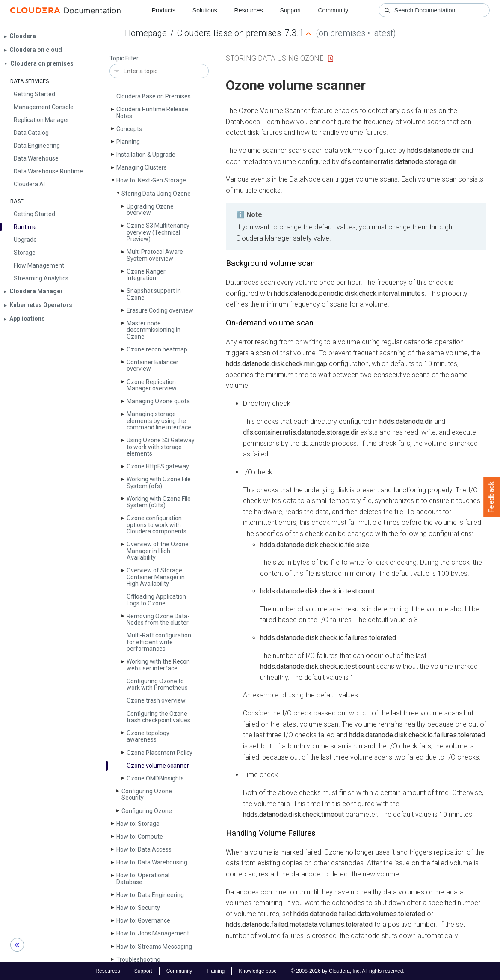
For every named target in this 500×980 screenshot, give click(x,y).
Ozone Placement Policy (160, 753)
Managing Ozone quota (158, 401)
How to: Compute (140, 837)
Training (215, 971)
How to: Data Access (144, 849)
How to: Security (138, 908)
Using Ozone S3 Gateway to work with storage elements (161, 447)
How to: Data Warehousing (152, 862)
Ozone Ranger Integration (146, 275)
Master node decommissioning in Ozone (154, 330)
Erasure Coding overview (160, 310)
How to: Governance (143, 920)
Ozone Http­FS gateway (158, 466)
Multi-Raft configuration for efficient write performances (159, 642)
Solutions (205, 10)
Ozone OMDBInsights (155, 778)
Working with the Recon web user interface (158, 665)
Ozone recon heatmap (157, 349)
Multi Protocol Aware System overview (155, 255)
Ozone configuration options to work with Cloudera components (157, 525)
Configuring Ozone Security (147, 794)
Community (333, 10)
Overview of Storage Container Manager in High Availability (156, 577)
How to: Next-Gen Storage (151, 180)
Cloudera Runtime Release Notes (152, 112)
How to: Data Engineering (150, 895)
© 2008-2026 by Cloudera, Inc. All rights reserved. (348, 971)
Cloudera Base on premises (229, 33)
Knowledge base (258, 971)
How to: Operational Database (143, 878)
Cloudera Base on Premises (154, 96)
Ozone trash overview (156, 700)
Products (164, 10)
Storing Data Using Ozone (156, 194)
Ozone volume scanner (158, 766)
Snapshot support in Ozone (154, 294)
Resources (249, 10)
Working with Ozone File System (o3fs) (159, 502)
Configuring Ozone (147, 811)
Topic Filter (124, 58)
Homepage (146, 33)
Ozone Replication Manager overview (152, 385)
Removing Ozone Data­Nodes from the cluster (158, 619)
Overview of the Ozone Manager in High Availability (158, 551)
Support (290, 10)
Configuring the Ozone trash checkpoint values (158, 717)
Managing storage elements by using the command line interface (159, 421)
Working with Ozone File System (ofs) (159, 482)
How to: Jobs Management (153, 933)
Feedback (492, 497)
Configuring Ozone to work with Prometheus (157, 684)
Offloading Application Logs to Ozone (156, 600)
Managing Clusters (142, 167)
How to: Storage (138, 824)
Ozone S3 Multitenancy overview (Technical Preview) (158, 232)
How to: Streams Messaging (154, 947)
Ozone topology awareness (148, 736)
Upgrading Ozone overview (150, 210)
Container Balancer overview (152, 365)
